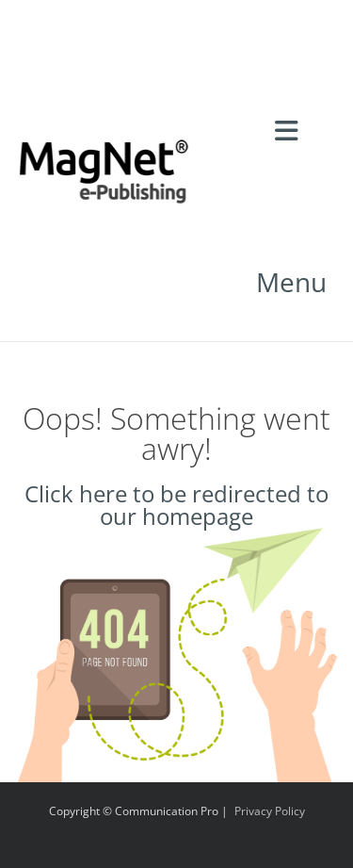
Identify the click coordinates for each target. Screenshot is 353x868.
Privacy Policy (270, 811)
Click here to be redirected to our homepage (176, 505)
